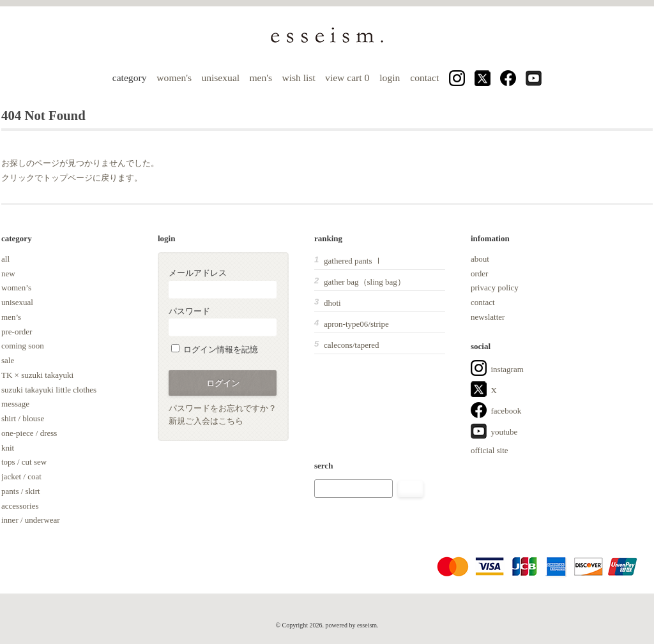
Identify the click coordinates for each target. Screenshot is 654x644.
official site (490, 450)
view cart (348, 78)
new (8, 273)
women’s (16, 288)
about (480, 259)
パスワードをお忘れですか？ (223, 408)
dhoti (332, 303)
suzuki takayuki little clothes (49, 390)
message (15, 404)
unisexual (220, 78)
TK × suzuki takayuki (37, 375)
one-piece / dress (29, 433)
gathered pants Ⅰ (353, 261)
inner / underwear (31, 520)
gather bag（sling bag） (365, 282)
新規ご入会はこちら (206, 421)
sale (8, 360)
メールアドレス (223, 283)
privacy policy (495, 288)
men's (261, 78)
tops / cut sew (24, 462)
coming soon (23, 346)
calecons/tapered (352, 345)
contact (424, 78)
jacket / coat (21, 476)
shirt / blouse (23, 418)
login (390, 78)
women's (174, 78)
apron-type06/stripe (356, 324)
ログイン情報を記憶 (215, 349)
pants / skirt (21, 491)
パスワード (223, 321)
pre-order (17, 332)
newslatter (488, 317)
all (5, 259)
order (479, 273)
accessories (20, 506)
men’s (11, 317)
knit (8, 448)
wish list (298, 78)
